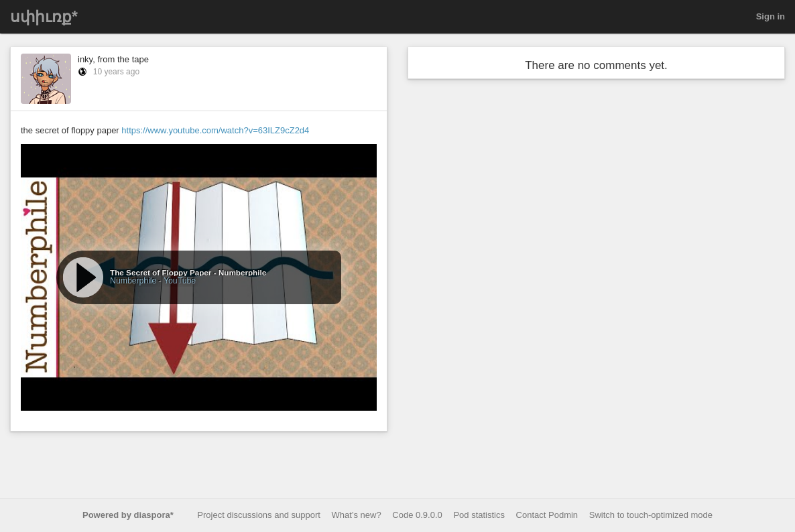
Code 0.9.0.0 (417, 515)
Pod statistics (479, 515)
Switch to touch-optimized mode (651, 515)
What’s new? (357, 515)
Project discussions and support (259, 515)
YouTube (180, 281)
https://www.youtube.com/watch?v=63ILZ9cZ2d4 (215, 130)
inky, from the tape (113, 59)
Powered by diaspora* (128, 515)
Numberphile (133, 281)
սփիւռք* (44, 17)
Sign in (771, 16)
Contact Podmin (547, 515)
